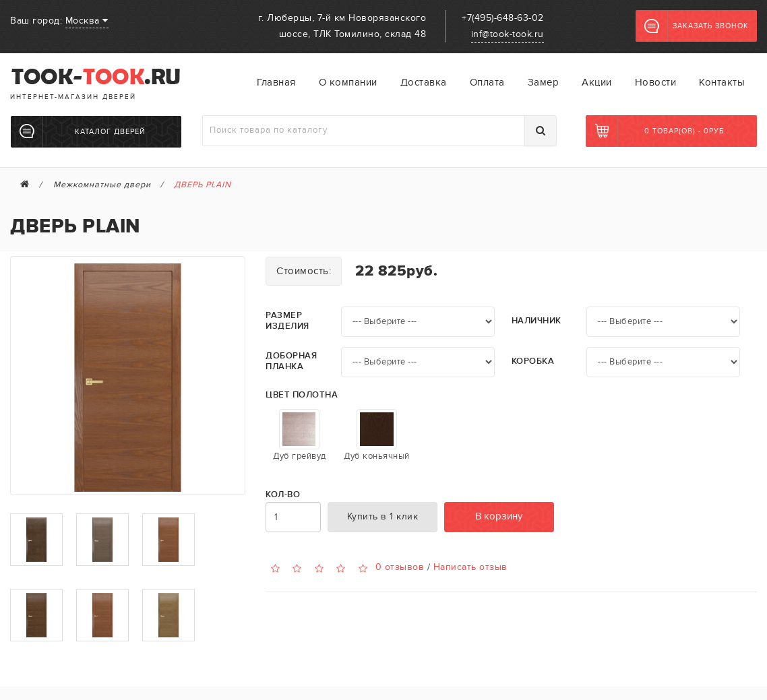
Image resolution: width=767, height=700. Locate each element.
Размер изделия (287, 321)
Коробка (533, 361)
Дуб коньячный (377, 435)
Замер (544, 82)
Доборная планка (291, 361)
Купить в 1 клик (383, 516)
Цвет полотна (302, 395)
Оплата (487, 82)
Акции (597, 82)
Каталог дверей (83, 131)
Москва (87, 21)
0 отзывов (400, 567)
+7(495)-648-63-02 (503, 18)
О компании (348, 82)
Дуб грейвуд (300, 435)
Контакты (722, 82)
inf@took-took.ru (508, 34)
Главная (276, 82)
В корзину (499, 516)
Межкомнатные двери (102, 185)
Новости (656, 82)
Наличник (536, 321)
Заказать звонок (697, 26)
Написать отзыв (470, 567)
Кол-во (283, 495)
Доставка (424, 82)
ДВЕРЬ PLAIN (203, 185)
